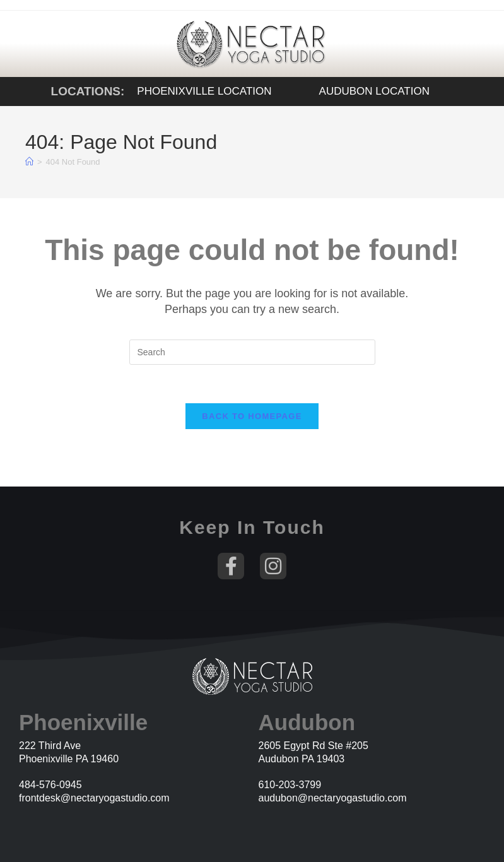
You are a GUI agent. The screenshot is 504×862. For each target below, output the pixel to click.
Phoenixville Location (204, 91)
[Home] (29, 162)
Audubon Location (374, 91)
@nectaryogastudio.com (352, 798)
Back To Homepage (252, 416)
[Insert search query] (252, 352)
